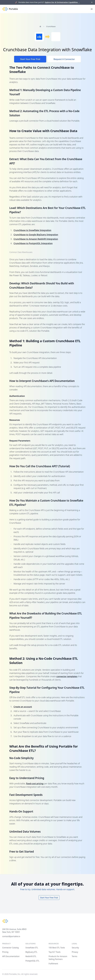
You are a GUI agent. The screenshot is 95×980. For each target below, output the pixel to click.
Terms (75, 956)
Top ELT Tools (55, 952)
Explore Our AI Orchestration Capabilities (62, 2)
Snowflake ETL (32, 948)
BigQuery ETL (31, 952)
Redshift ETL (31, 956)
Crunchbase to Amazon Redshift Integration (36, 239)
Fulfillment (53, 964)
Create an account (23, 707)
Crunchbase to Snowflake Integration (32, 230)
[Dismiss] (92, 2)
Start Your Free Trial (30, 59)
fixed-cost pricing (35, 784)
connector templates (67, 676)
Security (75, 948)
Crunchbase (51, 26)
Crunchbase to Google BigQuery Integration (36, 235)
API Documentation (11, 956)
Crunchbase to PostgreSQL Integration (33, 243)
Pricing (5, 952)
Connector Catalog (10, 948)
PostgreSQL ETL (32, 961)
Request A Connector (64, 59)
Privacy (75, 952)
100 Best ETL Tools (57, 948)
